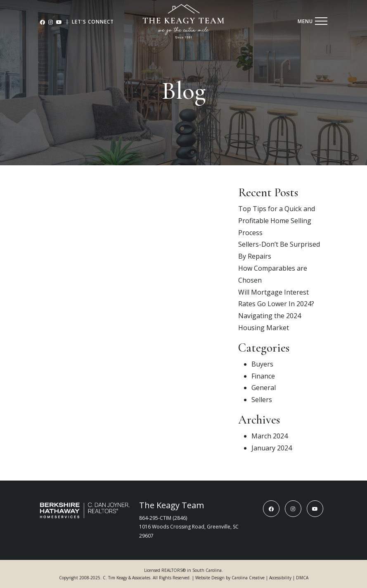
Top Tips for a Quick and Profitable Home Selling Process (277, 221)
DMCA (302, 578)
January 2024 (272, 448)
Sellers (262, 400)
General (264, 388)
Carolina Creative (248, 578)
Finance (263, 376)
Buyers (262, 364)
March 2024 (270, 436)
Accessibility (280, 578)
